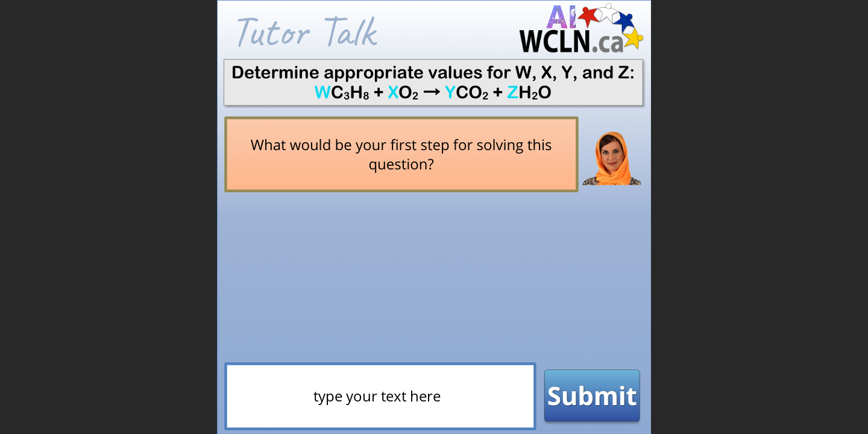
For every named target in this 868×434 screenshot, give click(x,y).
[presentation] (377, 403)
